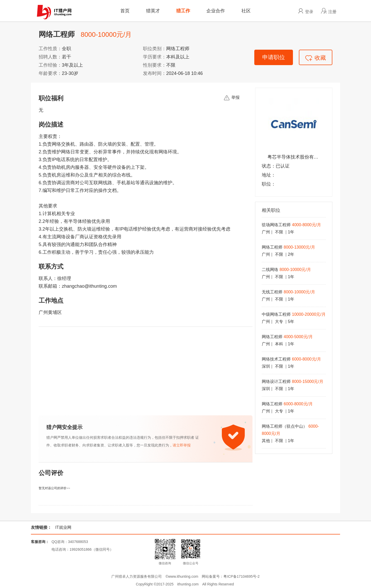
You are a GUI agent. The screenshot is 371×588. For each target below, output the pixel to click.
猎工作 (183, 11)
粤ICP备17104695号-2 (241, 576)
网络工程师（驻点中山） (284, 426)
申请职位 (274, 57)
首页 (125, 11)
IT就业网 (63, 527)
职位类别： (155, 49)
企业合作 (216, 11)
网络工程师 (272, 247)
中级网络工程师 (276, 314)
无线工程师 (272, 292)
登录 (309, 12)
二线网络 (270, 270)
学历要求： (155, 57)
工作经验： (50, 65)
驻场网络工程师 (276, 225)
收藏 (316, 58)
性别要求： (155, 65)
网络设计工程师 (276, 381)
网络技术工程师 (276, 359)
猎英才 (153, 11)
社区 (246, 11)
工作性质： (50, 49)
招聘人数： (50, 57)
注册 (332, 12)
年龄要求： (50, 73)
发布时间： (155, 73)
